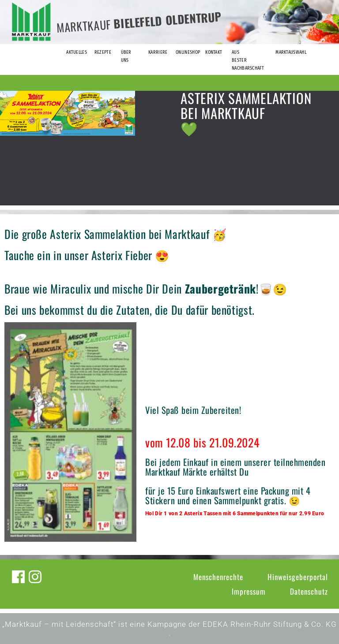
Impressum (249, 591)
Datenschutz (309, 591)
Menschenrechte (218, 577)
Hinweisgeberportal (298, 577)
